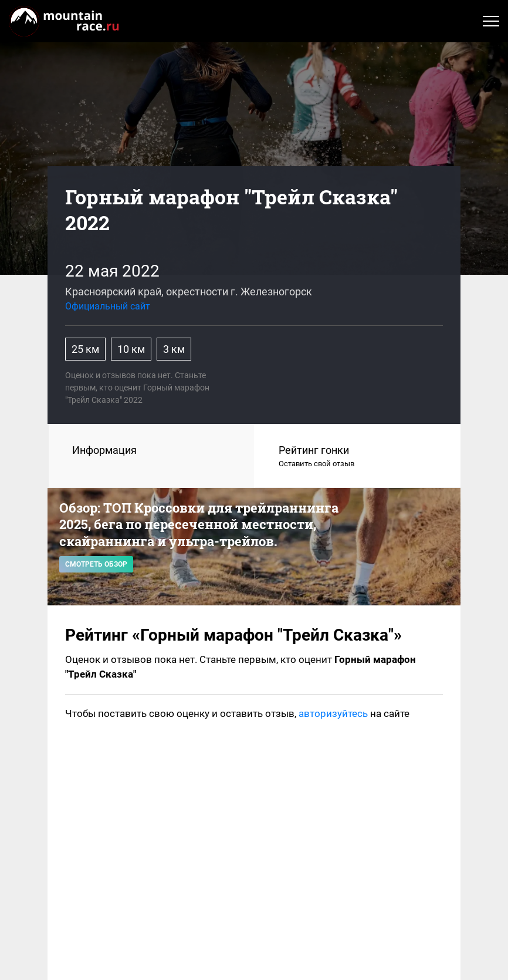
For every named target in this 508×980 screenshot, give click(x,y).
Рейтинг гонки (358, 457)
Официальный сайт (108, 306)
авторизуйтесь (333, 713)
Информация (104, 450)
